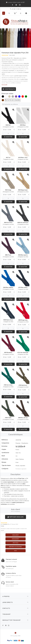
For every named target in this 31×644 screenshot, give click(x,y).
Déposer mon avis (15, 517)
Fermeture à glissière (21, 469)
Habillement (15, 535)
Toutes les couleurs (13, 100)
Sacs (15, 551)
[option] (15, 38)
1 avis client (12, 55)
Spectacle (15, 543)
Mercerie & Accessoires (15, 547)
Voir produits (9, 89)
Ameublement (15, 539)
